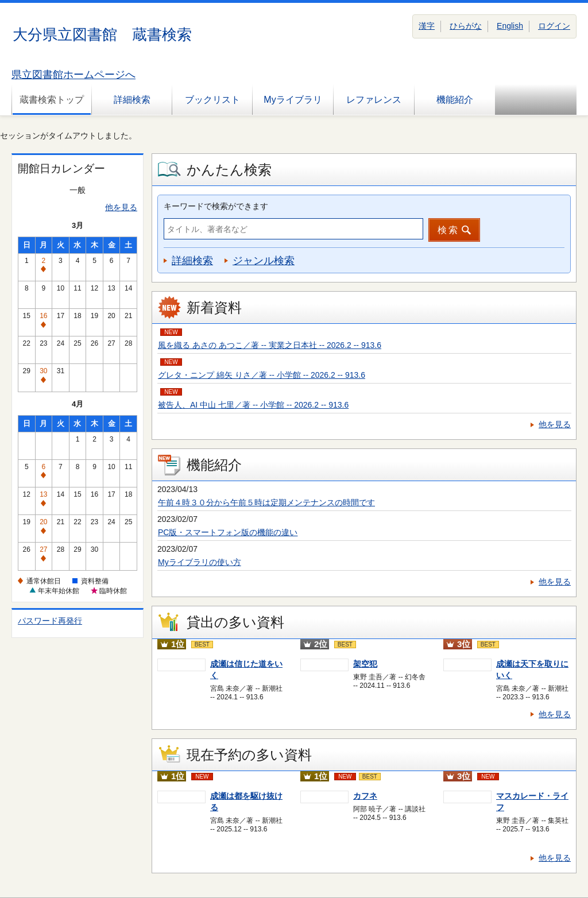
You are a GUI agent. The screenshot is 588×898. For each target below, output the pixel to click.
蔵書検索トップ (52, 100)
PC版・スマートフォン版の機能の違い (228, 532)
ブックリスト (212, 100)
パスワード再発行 (50, 621)
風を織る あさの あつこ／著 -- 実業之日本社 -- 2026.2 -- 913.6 (270, 345)
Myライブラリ (293, 100)
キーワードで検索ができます (216, 206)
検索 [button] (448, 230)
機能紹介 (455, 100)
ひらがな (466, 26)
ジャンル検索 (264, 261)
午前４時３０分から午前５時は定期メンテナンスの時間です (266, 502)
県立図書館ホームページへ (73, 75)
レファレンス (374, 100)
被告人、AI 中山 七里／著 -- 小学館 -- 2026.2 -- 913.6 (253, 405)
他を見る (121, 207)
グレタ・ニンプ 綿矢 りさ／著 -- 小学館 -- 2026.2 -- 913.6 (262, 375)
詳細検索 (132, 100)
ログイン (554, 26)
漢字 (427, 26)
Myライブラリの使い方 (200, 562)
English (510, 26)
